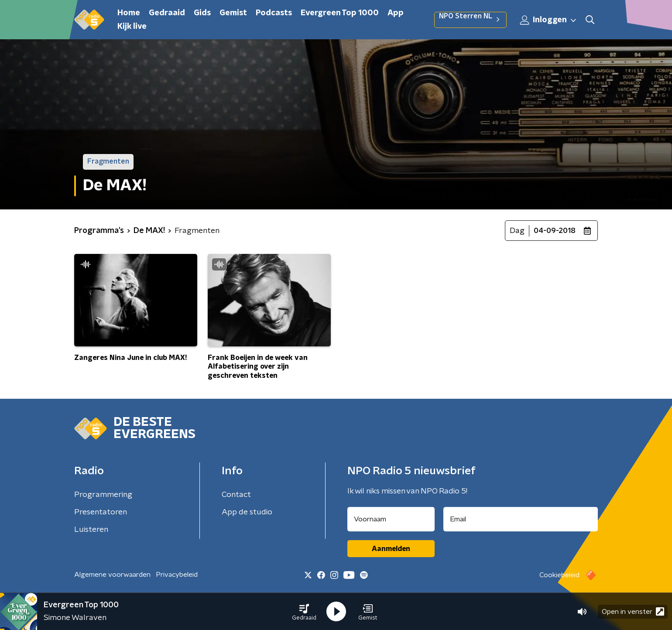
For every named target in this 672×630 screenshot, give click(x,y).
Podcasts (274, 13)
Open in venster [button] (633, 611)
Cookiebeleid (559, 575)
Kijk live (132, 27)
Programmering (103, 495)
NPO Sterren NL (470, 20)
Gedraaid (167, 13)
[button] (304, 612)
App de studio (247, 512)
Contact (236, 495)
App (396, 13)
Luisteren (91, 530)
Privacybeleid (177, 575)
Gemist (233, 13)
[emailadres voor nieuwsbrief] (521, 519)
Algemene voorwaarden (112, 575)
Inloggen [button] (549, 20)
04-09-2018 (555, 231)
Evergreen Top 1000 (340, 13)
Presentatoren (101, 512)
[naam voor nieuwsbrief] (391, 519)
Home (129, 13)
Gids (202, 13)
